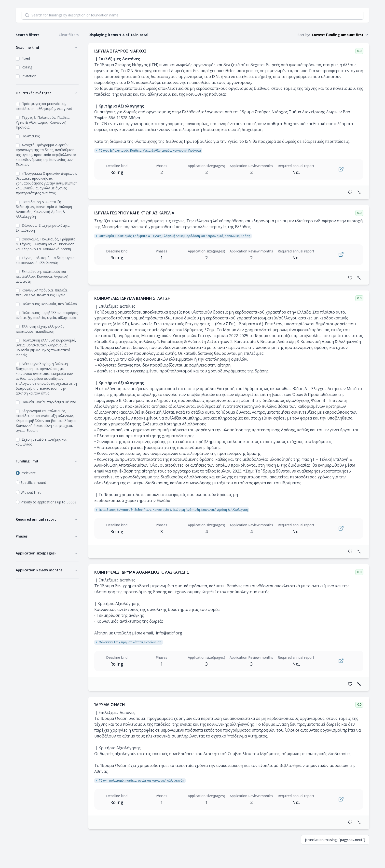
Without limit (31, 492)
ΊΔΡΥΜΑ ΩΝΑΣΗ (110, 705)
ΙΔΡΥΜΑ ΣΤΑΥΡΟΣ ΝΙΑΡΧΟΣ (120, 51)
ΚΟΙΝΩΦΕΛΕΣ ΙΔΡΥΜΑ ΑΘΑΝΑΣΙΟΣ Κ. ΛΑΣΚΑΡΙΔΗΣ (142, 572)
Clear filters (69, 35)
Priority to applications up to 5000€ (48, 502)
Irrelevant (28, 473)
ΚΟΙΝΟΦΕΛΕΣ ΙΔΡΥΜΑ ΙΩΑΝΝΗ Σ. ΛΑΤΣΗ (132, 298)
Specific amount (33, 482)
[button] (341, 35)
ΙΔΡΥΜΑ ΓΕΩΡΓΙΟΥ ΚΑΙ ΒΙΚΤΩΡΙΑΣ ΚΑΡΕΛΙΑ (134, 213)
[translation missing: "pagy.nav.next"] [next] (335, 840)
